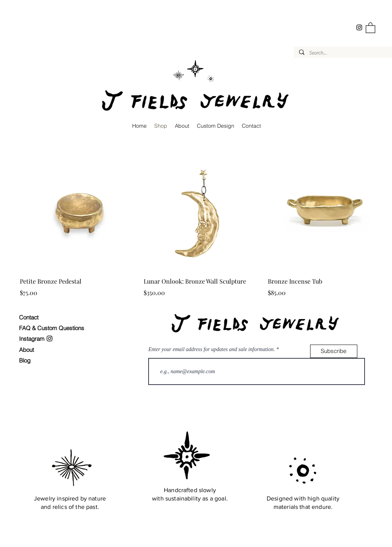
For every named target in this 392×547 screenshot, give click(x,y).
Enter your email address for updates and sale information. (212, 350)
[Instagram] (359, 27)
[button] (370, 27)
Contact (29, 317)
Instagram (33, 339)
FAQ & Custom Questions (52, 328)
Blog (25, 360)
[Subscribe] (334, 351)
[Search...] (343, 53)
